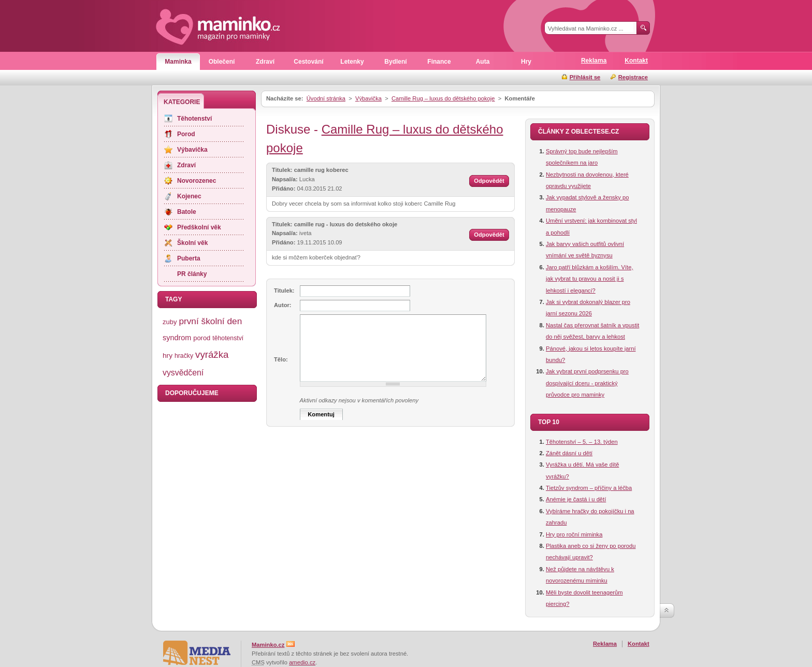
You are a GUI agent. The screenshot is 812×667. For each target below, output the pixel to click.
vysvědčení (183, 373)
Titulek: (284, 291)
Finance (439, 62)
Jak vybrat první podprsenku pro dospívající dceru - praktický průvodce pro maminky (587, 383)
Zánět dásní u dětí (569, 453)
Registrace (633, 77)
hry (168, 356)
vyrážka (212, 354)
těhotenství (228, 338)
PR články (192, 274)
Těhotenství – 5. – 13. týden (582, 442)
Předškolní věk (199, 227)
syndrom (177, 338)
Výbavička (368, 98)
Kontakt (636, 61)
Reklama (594, 61)
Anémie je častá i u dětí (576, 499)
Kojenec (189, 196)
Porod (186, 134)
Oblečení (222, 62)
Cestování (308, 62)
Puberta (189, 258)
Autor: (283, 305)
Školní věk (192, 243)
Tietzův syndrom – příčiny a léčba (589, 488)
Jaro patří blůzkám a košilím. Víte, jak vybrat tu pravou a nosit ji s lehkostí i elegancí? (590, 279)
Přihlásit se (585, 77)
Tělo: (281, 359)
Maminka (178, 62)
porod (202, 338)
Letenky (352, 62)
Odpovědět (489, 181)
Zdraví (265, 62)
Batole (187, 212)
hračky (184, 356)
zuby (170, 322)
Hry (526, 62)
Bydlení (395, 62)
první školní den (210, 321)
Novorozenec (197, 181)
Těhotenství (194, 119)
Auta (483, 62)
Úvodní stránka (326, 98)
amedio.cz (302, 662)
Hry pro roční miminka (574, 534)
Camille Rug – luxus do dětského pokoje (443, 98)
